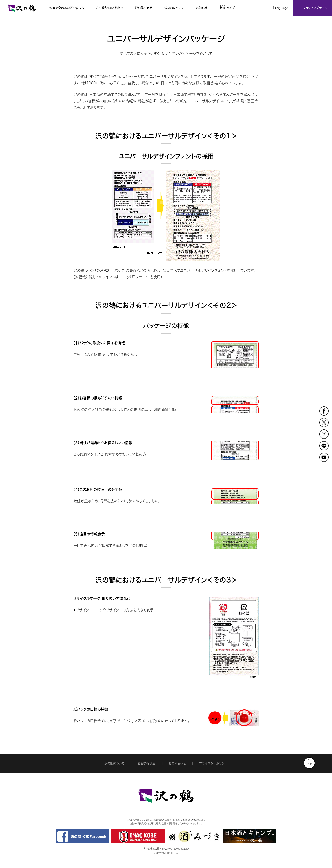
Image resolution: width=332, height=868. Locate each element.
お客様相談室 (147, 763)
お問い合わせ (177, 763)
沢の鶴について (114, 763)
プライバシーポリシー (213, 763)
